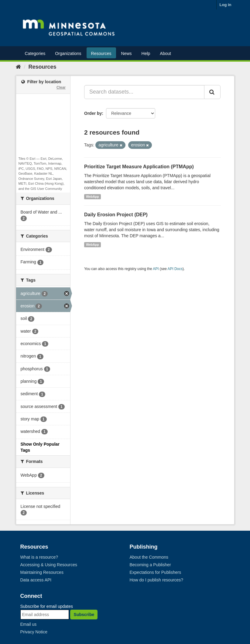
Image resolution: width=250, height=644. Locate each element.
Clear (61, 87)
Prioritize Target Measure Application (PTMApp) (139, 167)
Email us (29, 624)
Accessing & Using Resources (49, 565)
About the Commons (149, 557)
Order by (93, 113)
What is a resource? (39, 557)
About (165, 53)
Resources (101, 53)
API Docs (175, 269)
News (127, 53)
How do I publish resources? (157, 580)
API (156, 269)
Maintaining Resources (42, 572)
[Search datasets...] (144, 92)
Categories (35, 53)
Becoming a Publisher (150, 565)
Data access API (36, 580)
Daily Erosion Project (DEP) (116, 215)
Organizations (68, 53)
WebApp (92, 197)
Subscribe (84, 615)
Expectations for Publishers (156, 572)
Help (146, 53)
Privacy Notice (34, 632)
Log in (226, 5)
